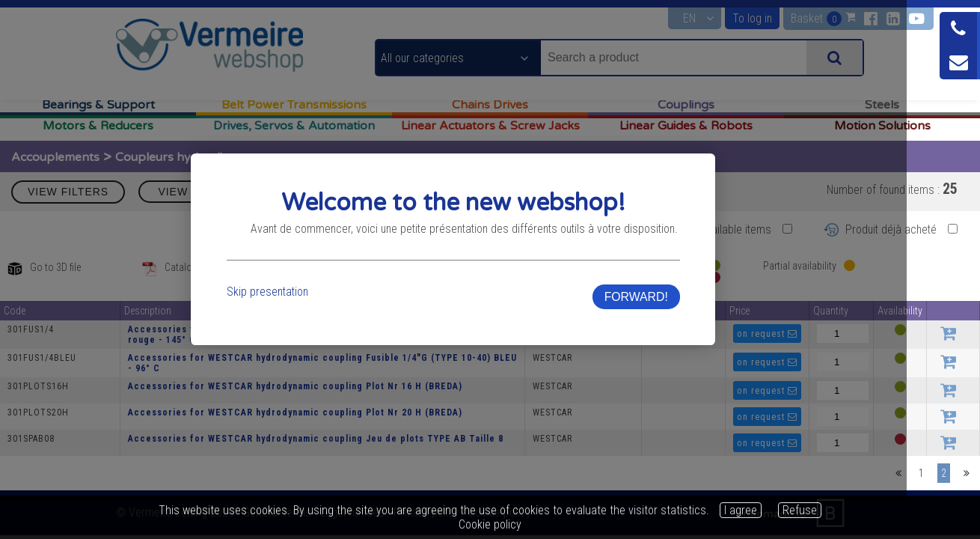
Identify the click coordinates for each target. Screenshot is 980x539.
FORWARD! (690, 317)
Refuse (800, 510)
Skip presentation (288, 312)
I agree (741, 510)
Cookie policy (490, 524)
